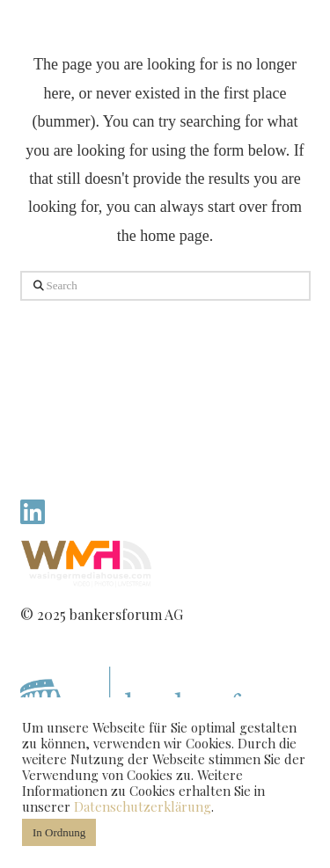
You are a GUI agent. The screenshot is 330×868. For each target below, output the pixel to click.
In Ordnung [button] (59, 832)
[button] (286, 42)
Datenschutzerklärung (143, 806)
